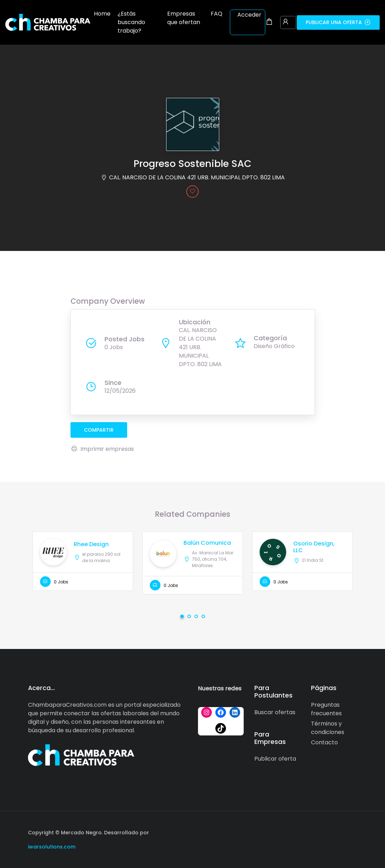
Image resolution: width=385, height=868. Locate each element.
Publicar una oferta (338, 22)
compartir (99, 430)
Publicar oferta (275, 759)
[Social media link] (351, 832)
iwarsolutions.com (52, 847)
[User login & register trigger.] (285, 22)
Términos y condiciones (328, 728)
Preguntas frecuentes (326, 709)
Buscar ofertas (275, 712)
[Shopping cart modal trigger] (269, 22)
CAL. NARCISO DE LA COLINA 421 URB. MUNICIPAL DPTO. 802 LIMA (197, 177)
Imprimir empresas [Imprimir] (102, 449)
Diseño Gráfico (274, 346)
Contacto (324, 742)
